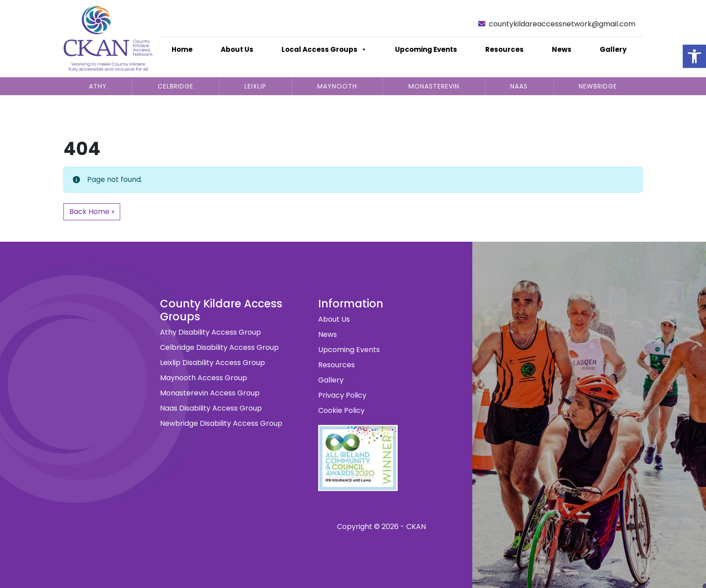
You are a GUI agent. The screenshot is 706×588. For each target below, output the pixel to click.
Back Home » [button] (92, 212)
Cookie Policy (341, 410)
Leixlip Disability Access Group (212, 363)
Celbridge (176, 86)
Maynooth (337, 86)
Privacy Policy (342, 395)
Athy (98, 86)
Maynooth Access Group (204, 378)
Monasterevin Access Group (210, 393)
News (562, 49)
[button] (694, 56)
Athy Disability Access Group (210, 332)
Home (182, 49)
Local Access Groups (324, 50)
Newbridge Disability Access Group (221, 423)
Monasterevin (434, 86)
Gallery (613, 49)
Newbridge (598, 86)
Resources (504, 49)
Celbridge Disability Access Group (219, 347)
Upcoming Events (426, 49)
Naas (519, 86)
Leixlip (255, 86)
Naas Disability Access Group (211, 408)
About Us (237, 49)
